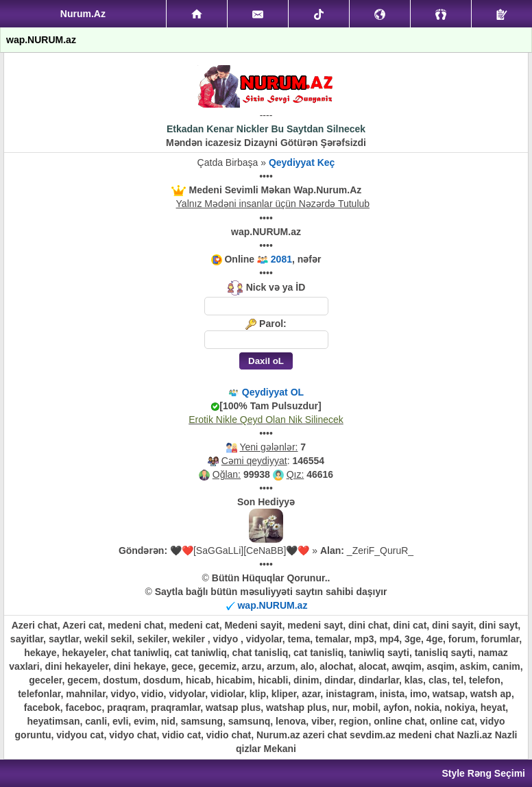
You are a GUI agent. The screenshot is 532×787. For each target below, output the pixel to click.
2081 (281, 259)
